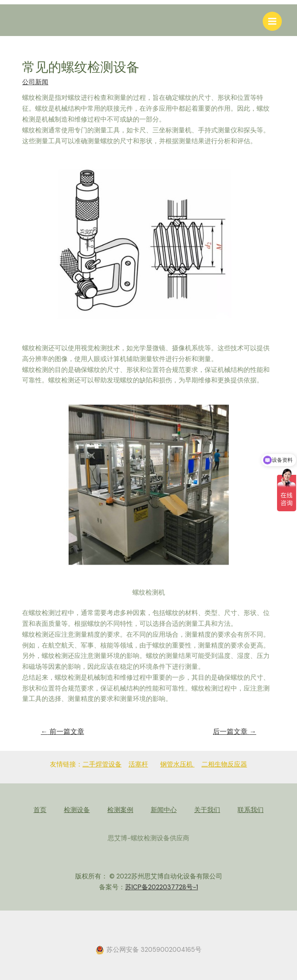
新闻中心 (164, 810)
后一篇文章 (234, 732)
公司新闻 (35, 82)
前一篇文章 (63, 732)
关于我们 (207, 810)
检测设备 (77, 810)
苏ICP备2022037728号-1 (162, 887)
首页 (40, 810)
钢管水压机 (177, 765)
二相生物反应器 (224, 765)
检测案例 (120, 810)
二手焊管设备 (102, 765)
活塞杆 (138, 765)
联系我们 (251, 810)
